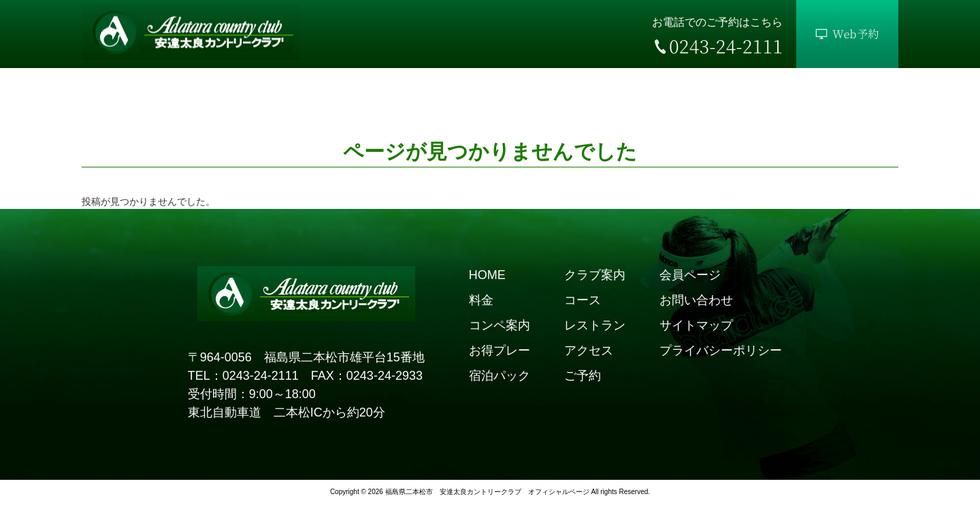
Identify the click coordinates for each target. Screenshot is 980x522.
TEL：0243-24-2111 (243, 376)
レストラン (595, 325)
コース (583, 300)
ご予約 (583, 376)
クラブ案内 (595, 275)
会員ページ (690, 275)
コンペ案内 (500, 325)
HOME (487, 275)
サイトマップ (696, 325)
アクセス (589, 350)
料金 (481, 300)
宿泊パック (500, 376)
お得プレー (500, 350)
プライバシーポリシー (721, 350)
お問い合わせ (696, 300)
